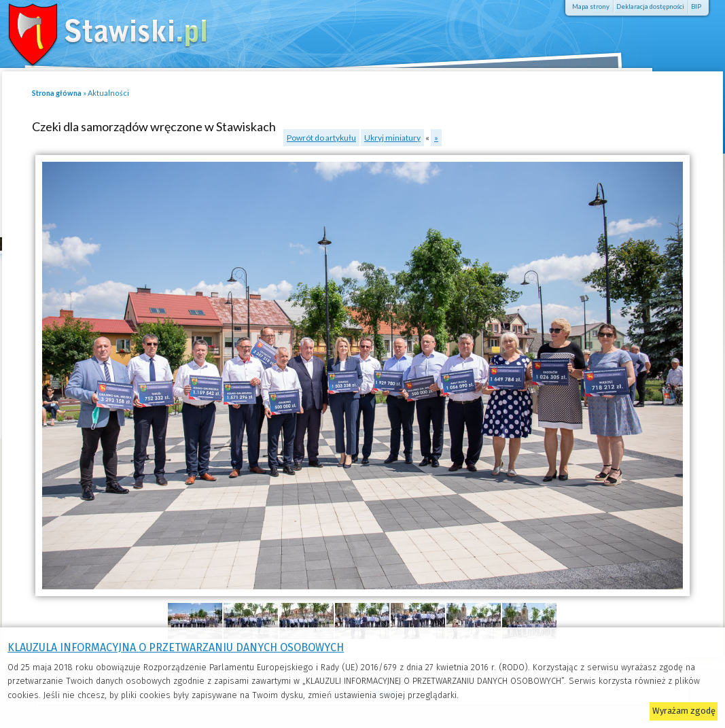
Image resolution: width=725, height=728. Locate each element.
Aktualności (108, 93)
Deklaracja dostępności (650, 6)
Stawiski (99, 31)
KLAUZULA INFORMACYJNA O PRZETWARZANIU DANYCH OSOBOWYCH (176, 647)
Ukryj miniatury (392, 138)
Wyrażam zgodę (684, 711)
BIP (696, 6)
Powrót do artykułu (321, 138)
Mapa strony (591, 6)
